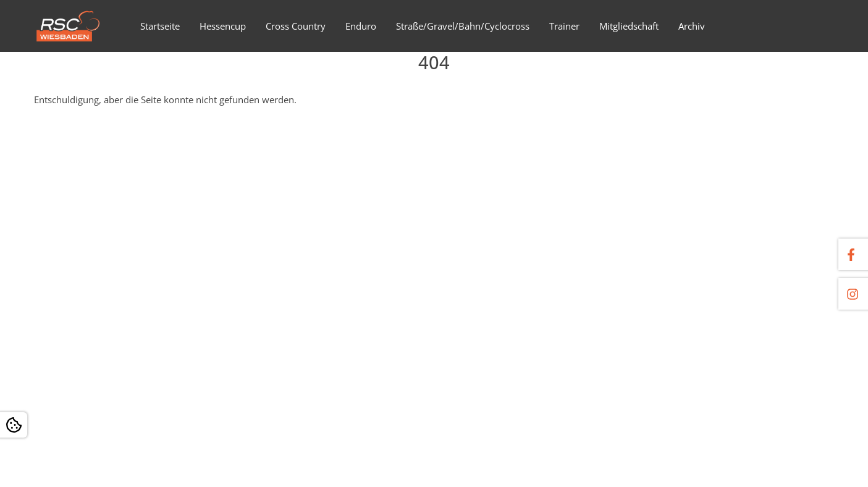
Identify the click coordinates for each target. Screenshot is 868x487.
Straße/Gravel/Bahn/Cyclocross (463, 26)
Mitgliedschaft (629, 26)
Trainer (564, 26)
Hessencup (223, 26)
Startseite (160, 26)
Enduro (361, 26)
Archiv (692, 26)
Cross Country (296, 26)
